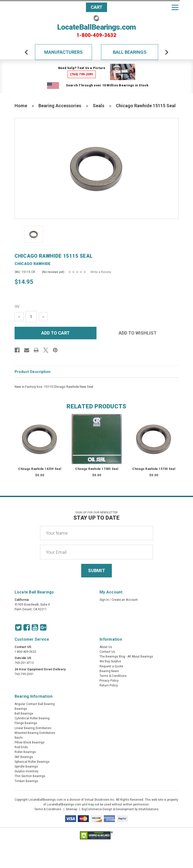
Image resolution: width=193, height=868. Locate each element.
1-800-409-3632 (96, 35)
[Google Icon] (43, 627)
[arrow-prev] (26, 52)
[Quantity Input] (31, 317)
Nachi (19, 738)
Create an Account (125, 600)
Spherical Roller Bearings (32, 762)
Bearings (21, 709)
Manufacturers (63, 52)
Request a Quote (111, 666)
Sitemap (71, 809)
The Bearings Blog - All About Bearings (126, 657)
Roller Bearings (25, 752)
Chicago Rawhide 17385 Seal (97, 469)
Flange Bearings (26, 723)
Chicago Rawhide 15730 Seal (154, 469)
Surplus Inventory (27, 771)
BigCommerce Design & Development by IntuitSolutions (120, 809)
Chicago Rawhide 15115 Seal (146, 106)
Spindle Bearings (26, 767)
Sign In (104, 600)
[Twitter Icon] (18, 627)
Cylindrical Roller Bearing (32, 718)
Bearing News (109, 671)
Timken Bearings (26, 781)
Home (21, 106)
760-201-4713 (24, 663)
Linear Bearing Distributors (33, 728)
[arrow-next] (167, 52)
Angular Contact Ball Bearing (35, 704)
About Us (106, 647)
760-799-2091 (24, 674)
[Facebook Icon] (27, 627)
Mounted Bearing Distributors (35, 733)
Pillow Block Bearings (30, 742)
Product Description (33, 372)
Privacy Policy (109, 681)
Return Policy (109, 685)
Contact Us (107, 652)
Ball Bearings (130, 52)
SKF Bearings (24, 757)
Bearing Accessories (60, 106)
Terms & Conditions (113, 676)
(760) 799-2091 (82, 74)
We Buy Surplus (110, 661)
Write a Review (101, 272)
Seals (99, 106)
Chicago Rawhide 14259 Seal (40, 469)
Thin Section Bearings (30, 776)
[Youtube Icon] (35, 627)
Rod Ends (21, 747)
